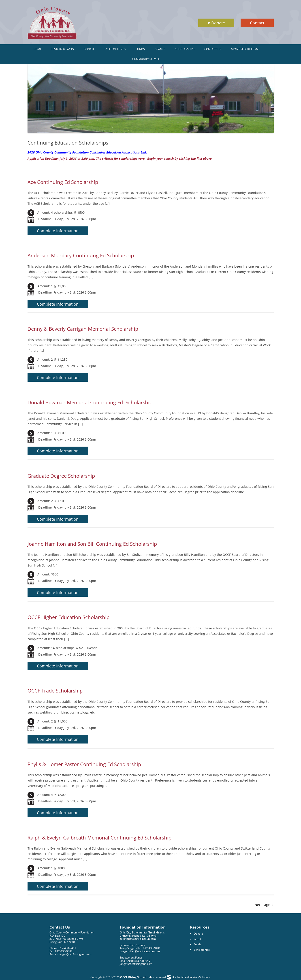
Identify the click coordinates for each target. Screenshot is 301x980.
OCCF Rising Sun (131, 977)
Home (38, 49)
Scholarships (185, 49)
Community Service (146, 59)
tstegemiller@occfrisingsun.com (140, 951)
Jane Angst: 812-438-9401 (136, 961)
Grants (160, 49)
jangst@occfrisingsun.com (136, 964)
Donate (89, 49)
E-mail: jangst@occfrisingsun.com (70, 954)
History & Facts (63, 49)
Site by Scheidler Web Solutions (191, 977)
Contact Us (213, 49)
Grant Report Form (245, 49)
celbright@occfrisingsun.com (138, 939)
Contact (257, 23)
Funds (140, 49)
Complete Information (58, 231)
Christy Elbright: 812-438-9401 (139, 936)
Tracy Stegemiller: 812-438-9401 (140, 948)
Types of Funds (115, 49)
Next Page (264, 905)
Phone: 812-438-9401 (63, 948)
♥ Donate (216, 23)
